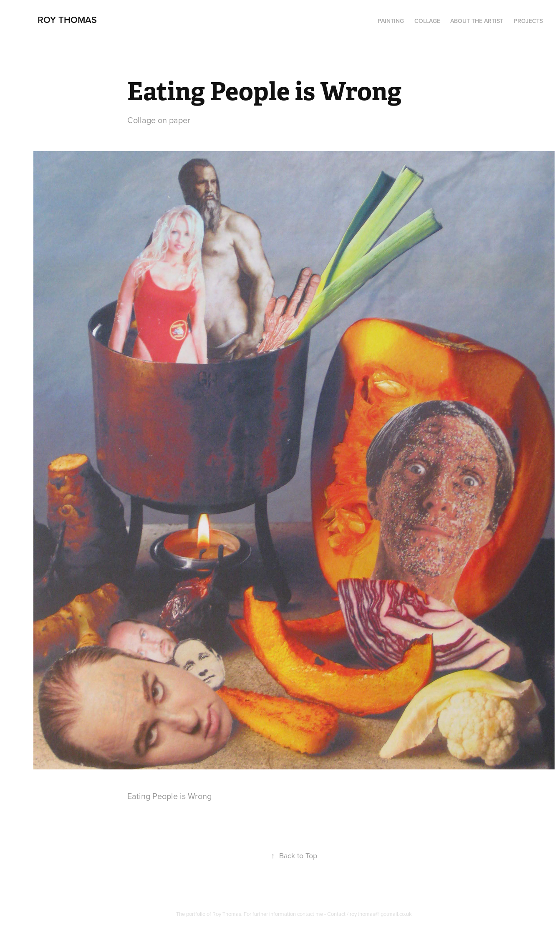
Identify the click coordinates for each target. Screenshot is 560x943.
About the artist (477, 21)
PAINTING (391, 21)
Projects (528, 21)
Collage (427, 21)
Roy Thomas (67, 20)
